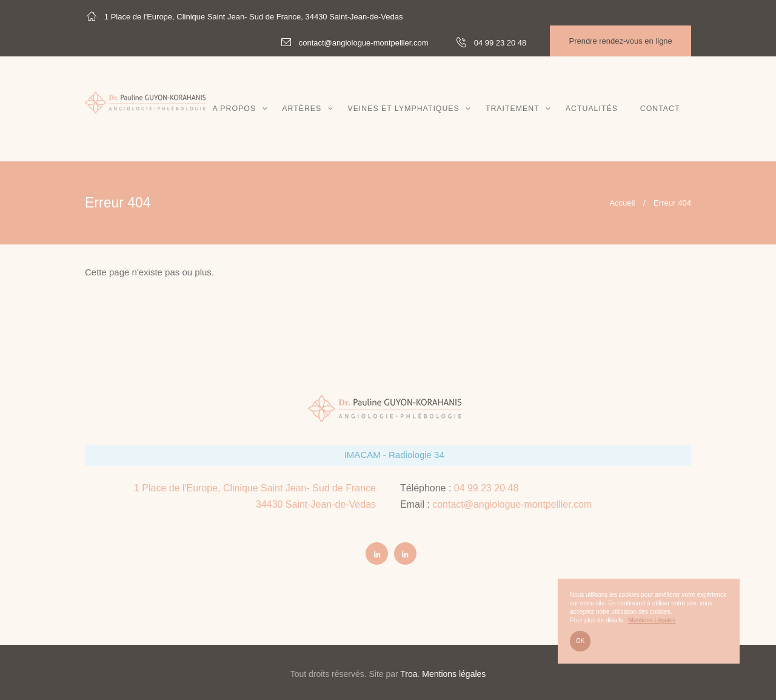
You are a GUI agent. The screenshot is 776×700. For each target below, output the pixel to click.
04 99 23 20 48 (487, 488)
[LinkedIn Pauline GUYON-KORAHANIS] (377, 554)
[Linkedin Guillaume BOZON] (406, 554)
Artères (302, 109)
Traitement (513, 109)
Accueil (622, 203)
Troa (409, 674)
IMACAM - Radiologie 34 (394, 455)
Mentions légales (454, 674)
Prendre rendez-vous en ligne (620, 41)
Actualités (592, 109)
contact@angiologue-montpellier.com (512, 504)
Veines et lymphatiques (403, 109)
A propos (234, 109)
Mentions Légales (652, 620)
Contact (660, 109)
